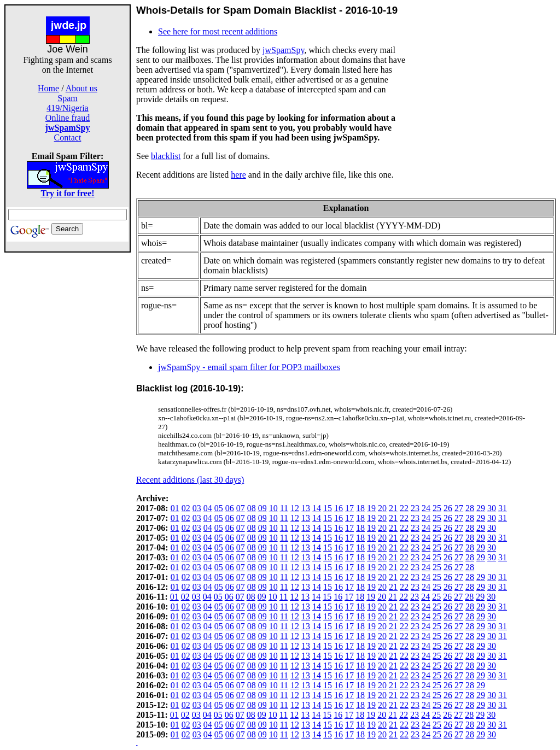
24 (426, 508)
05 (219, 508)
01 (175, 508)
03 (197, 508)
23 (415, 508)
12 (295, 508)
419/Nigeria (67, 108)
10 (273, 508)
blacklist (166, 156)
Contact (68, 137)
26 (448, 508)
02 (186, 508)
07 (241, 508)
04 (208, 508)
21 (393, 508)
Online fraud (68, 118)
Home (48, 88)
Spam (67, 98)
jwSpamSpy (283, 50)
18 (360, 508)
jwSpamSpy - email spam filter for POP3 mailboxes (249, 367)
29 (481, 508)
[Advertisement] (68, 417)
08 (252, 508)
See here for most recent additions (218, 31)
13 (306, 508)
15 (328, 508)
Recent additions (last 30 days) (190, 480)
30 (492, 508)
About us (81, 88)
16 (339, 508)
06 (230, 508)
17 (349, 508)
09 (262, 508)
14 (317, 508)
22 (404, 508)
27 (459, 508)
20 (382, 508)
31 (503, 508)
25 (437, 508)
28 (470, 508)
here (238, 175)
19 (371, 508)
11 (284, 508)
